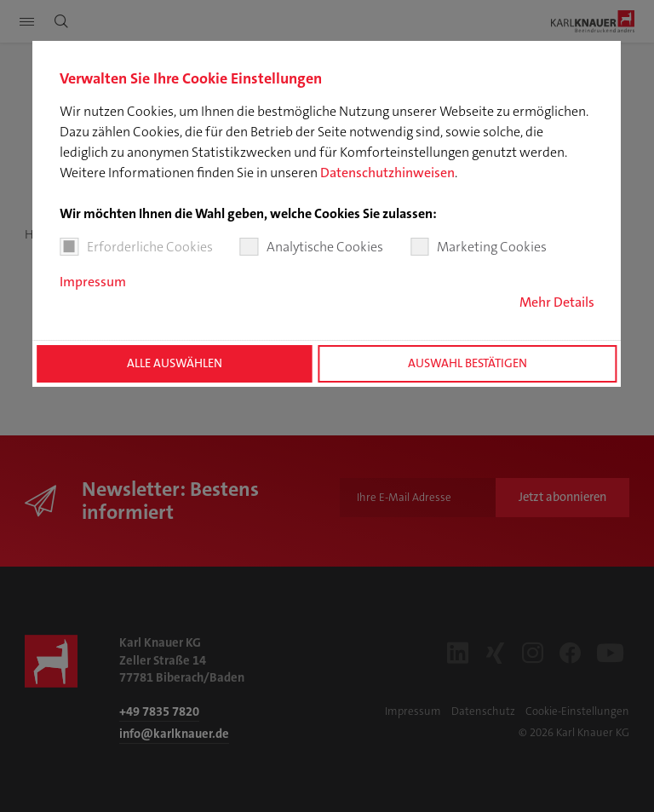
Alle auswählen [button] (175, 363)
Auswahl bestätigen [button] (468, 363)
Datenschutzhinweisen (387, 173)
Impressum (93, 282)
